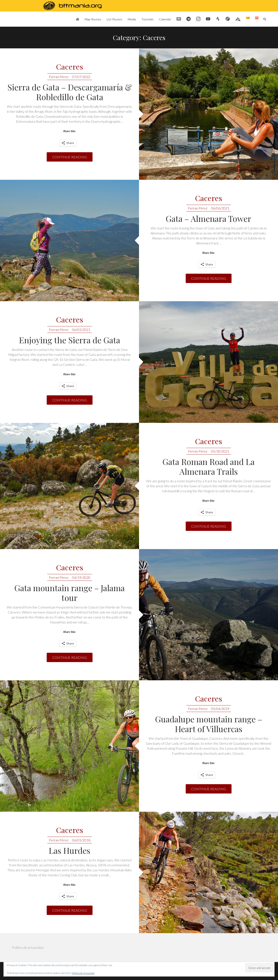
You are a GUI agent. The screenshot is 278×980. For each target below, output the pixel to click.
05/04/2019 (220, 709)
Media (132, 19)
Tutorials (147, 19)
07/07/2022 (81, 77)
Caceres (70, 67)
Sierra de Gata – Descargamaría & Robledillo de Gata (70, 92)
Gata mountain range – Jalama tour (69, 593)
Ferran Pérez (59, 77)
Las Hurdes (69, 850)
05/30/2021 (220, 451)
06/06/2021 (220, 208)
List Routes (114, 19)
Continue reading (70, 157)
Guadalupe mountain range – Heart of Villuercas (209, 724)
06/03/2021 (81, 330)
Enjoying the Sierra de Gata (69, 340)
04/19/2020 (81, 577)
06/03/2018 (81, 840)
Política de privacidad (28, 947)
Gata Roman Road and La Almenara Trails (208, 466)
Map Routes (93, 19)
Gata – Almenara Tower (208, 218)
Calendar (165, 19)
